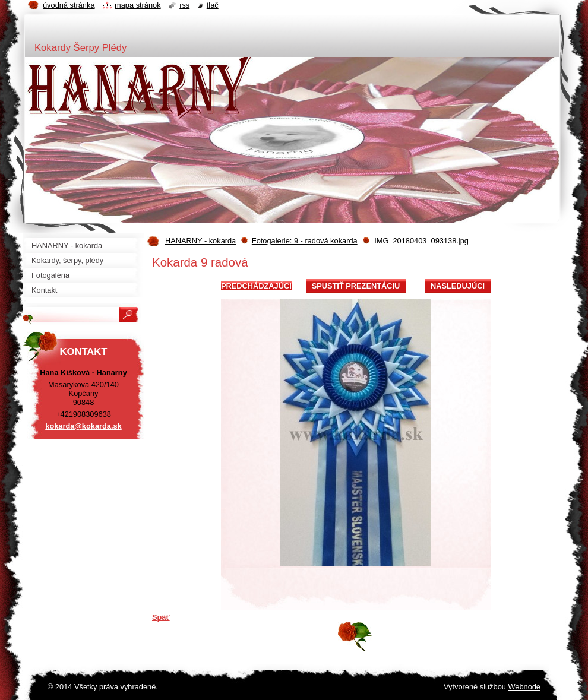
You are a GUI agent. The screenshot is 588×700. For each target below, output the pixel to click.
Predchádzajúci (256, 286)
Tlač (213, 5)
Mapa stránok (138, 5)
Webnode (524, 687)
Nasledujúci (458, 286)
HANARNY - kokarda (200, 241)
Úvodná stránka (69, 5)
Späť (161, 617)
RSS (184, 5)
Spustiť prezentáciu (356, 286)
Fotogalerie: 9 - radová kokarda (305, 241)
